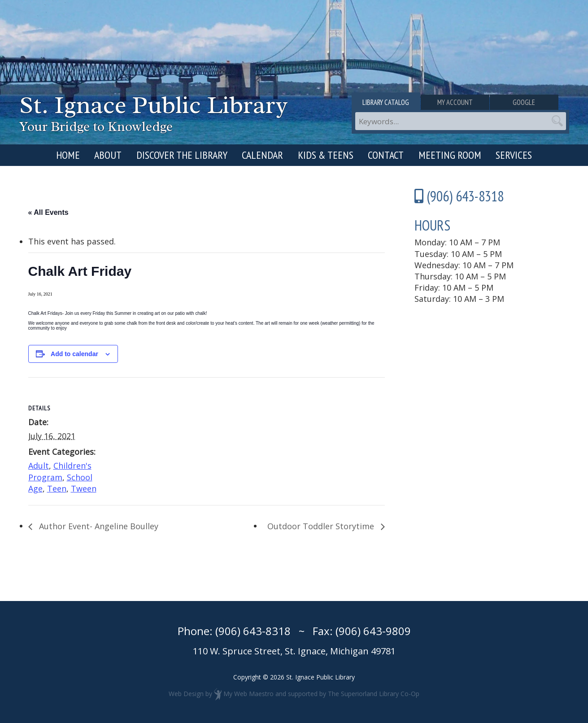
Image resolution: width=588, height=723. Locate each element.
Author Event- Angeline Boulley (98, 526)
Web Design (186, 693)
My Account (460, 102)
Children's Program (60, 471)
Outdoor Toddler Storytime (322, 526)
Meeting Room (450, 155)
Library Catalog (388, 102)
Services (514, 155)
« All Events (48, 212)
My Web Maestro (248, 693)
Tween (84, 488)
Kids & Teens (326, 155)
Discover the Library (182, 155)
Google (533, 102)
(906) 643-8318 (253, 631)
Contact (386, 155)
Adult (39, 466)
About (108, 155)
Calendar (262, 155)
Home (68, 155)
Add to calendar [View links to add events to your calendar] (74, 354)
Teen (57, 488)
